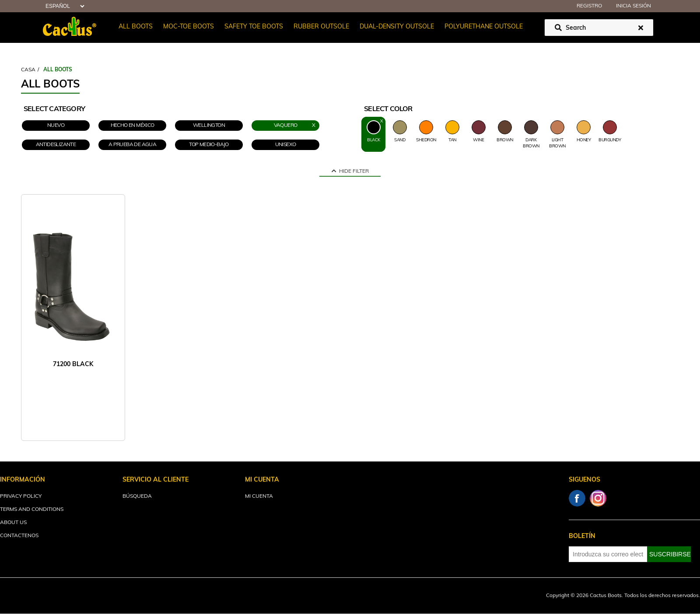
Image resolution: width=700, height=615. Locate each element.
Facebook (577, 498)
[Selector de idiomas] (64, 6)
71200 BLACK (73, 365)
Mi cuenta (259, 496)
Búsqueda (137, 496)
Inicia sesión (633, 6)
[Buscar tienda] (599, 28)
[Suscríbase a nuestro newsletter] (608, 554)
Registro (589, 6)
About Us (13, 523)
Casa (28, 70)
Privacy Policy (21, 496)
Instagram (598, 498)
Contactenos (19, 536)
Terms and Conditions (32, 510)
